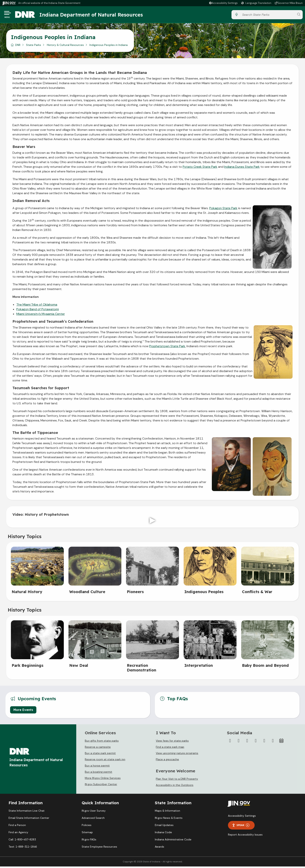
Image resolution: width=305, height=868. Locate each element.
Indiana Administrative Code (173, 841)
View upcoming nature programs (177, 755)
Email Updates (164, 827)
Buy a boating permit (99, 773)
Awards (160, 848)
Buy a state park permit (100, 755)
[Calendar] (281, 742)
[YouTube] (256, 742)
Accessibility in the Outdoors (175, 787)
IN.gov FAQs (89, 841)
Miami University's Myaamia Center (41, 315)
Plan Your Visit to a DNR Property (177, 780)
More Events (23, 711)
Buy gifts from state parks (102, 742)
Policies (87, 827)
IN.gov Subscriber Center (101, 786)
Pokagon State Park (223, 210)
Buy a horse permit (97, 767)
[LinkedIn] (264, 742)
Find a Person (17, 827)
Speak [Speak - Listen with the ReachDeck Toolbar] (241, 827)
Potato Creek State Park (200, 168)
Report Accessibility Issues (245, 836)
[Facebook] (230, 742)
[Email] (273, 742)
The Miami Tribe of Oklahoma (37, 306)
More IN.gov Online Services (103, 780)
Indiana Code (163, 834)
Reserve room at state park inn (105, 761)
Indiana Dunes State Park (242, 168)
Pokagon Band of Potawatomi (38, 311)
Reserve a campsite (98, 748)
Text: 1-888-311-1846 (23, 848)
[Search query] (267, 15)
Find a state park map (170, 748)
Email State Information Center (29, 819)
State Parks (34, 46)
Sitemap (87, 834)
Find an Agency (18, 834)
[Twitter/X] (239, 742)
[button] (223, 3)
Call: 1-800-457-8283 (22, 841)
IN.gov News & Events (169, 819)
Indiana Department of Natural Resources (94, 15)
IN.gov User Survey (94, 812)
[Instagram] (247, 742)
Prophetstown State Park (167, 348)
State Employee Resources (99, 848)
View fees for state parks (172, 742)
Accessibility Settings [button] (242, 817)
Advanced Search (93, 819)
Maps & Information (167, 812)
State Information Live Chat (27, 812)
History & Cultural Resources (65, 46)
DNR (18, 46)
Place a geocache (167, 761)
